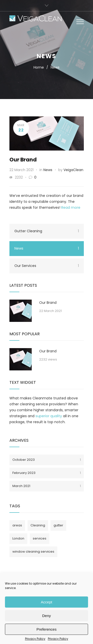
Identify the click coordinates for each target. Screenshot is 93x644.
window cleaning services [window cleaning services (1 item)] (33, 552)
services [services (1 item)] (40, 538)
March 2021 (47, 486)
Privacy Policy (35, 639)
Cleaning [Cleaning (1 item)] (38, 525)
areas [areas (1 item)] (17, 525)
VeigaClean (73, 170)
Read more (71, 207)
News (48, 170)
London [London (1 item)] (18, 538)
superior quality (49, 416)
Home (39, 67)
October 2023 (47, 460)
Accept (47, 602)
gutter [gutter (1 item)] (58, 525)
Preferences (46, 629)
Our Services (47, 266)
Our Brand (23, 160)
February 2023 (47, 473)
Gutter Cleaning (47, 231)
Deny (46, 616)
